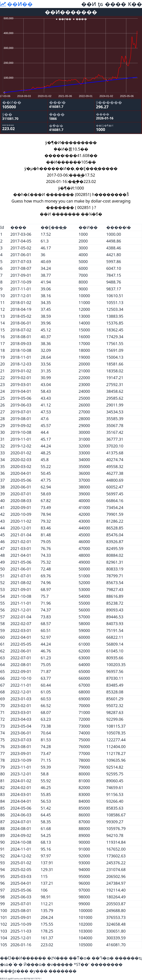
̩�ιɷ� (6, 964)
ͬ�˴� (18, 964)
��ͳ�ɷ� (80, 958)
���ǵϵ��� (14, 971)
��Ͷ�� (20, 4)
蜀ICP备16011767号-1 (33, 979)
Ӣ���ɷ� (35, 964)
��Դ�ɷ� (103, 958)
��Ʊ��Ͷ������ (23, 958)
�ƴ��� (38, 971)
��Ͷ (89, 4)
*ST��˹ (82, 964)
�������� (107, 964)
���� (115, 4)
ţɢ (100, 4)
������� (63, 971)
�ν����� (60, 964)
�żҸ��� (57, 958)
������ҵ (128, 958)
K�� (135, 4)
